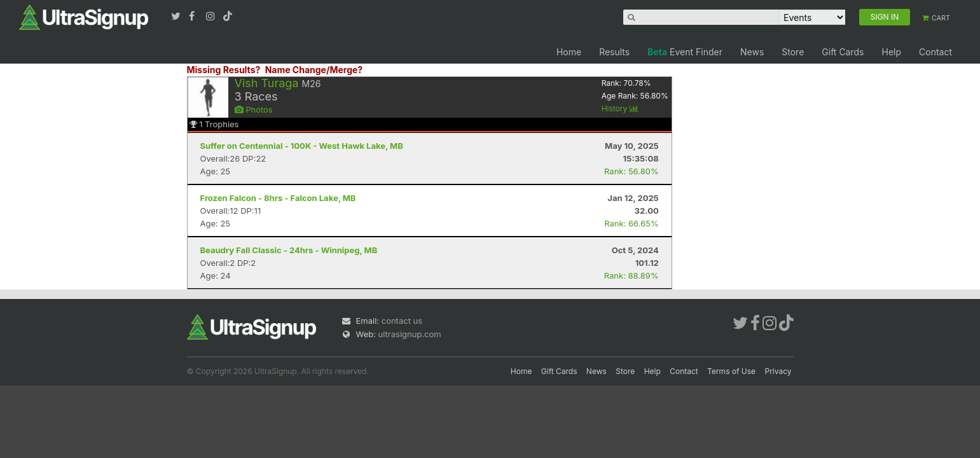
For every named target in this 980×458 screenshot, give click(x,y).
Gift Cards (843, 52)
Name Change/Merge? (314, 70)
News (752, 52)
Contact (935, 52)
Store (793, 52)
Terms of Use (731, 371)
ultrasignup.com (410, 334)
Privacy (778, 371)
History (620, 108)
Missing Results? (224, 70)
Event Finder (685, 52)
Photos (254, 109)
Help (891, 52)
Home (569, 52)
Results (614, 52)
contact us (402, 321)
